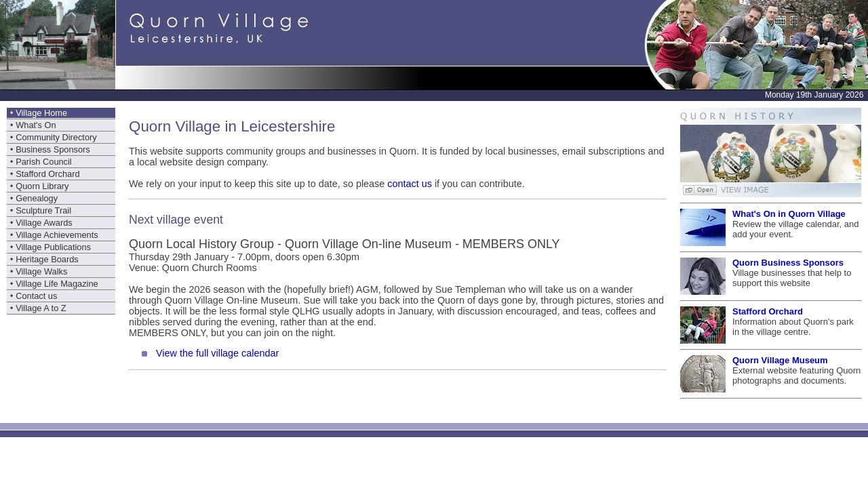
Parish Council (44, 162)
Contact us (36, 296)
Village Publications (53, 247)
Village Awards (44, 223)
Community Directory (56, 137)
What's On (36, 125)
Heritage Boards (47, 259)
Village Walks (41, 271)
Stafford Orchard (47, 174)
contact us (410, 184)
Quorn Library (42, 186)
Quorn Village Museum (780, 360)
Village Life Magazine (57, 284)
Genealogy (37, 198)
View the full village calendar (217, 353)
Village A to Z (41, 308)
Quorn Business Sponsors (788, 263)
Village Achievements (57, 235)
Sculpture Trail (43, 210)
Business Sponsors (53, 149)
